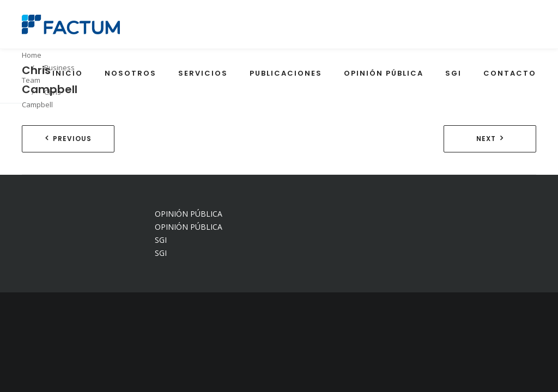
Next (486, 139)
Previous (72, 139)
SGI (161, 240)
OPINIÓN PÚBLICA (189, 214)
